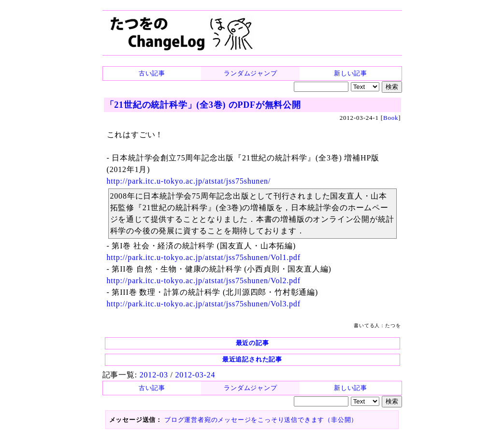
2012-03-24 (195, 375)
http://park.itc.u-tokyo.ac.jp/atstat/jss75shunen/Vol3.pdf (204, 304)
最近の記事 (252, 343)
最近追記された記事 (252, 359)
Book (391, 118)
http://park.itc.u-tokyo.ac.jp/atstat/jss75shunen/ (189, 181)
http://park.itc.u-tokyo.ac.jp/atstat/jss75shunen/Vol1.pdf (204, 257)
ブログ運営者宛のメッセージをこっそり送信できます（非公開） (261, 420)
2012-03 (154, 375)
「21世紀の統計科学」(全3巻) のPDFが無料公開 (203, 105)
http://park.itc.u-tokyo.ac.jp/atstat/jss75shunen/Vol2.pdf (204, 281)
